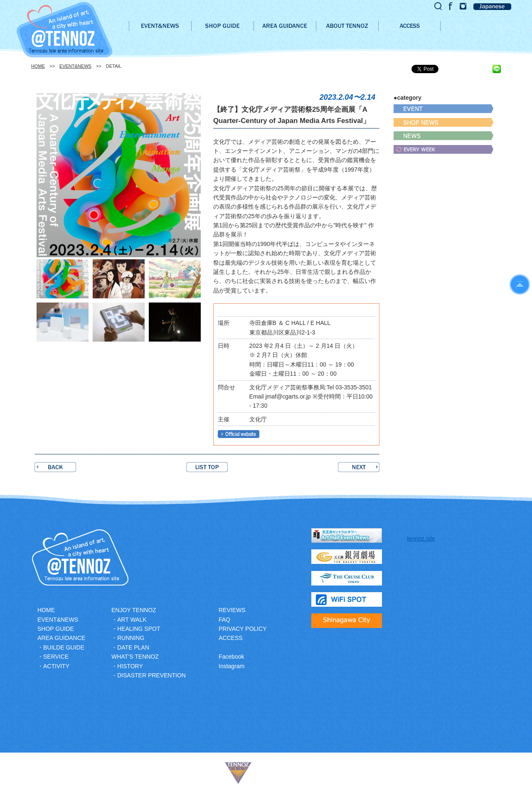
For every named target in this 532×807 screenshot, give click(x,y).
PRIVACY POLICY (243, 629)
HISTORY (130, 666)
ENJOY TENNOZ (134, 610)
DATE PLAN (133, 647)
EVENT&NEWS (75, 66)
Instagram (232, 666)
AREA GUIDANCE (61, 638)
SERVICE (56, 657)
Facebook (231, 657)
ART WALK (132, 620)
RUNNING (131, 638)
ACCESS (231, 638)
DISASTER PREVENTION (151, 675)
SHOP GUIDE (56, 629)
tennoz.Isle (421, 539)
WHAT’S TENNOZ (135, 657)
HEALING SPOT (139, 629)
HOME (38, 66)
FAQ (224, 620)
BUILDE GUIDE (64, 647)
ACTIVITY (56, 666)
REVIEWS (232, 610)
